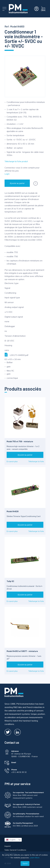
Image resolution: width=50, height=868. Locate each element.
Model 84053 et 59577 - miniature (22, 651)
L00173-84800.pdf (16, 355)
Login (7, 174)
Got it (25, 863)
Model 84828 (13, 511)
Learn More (35, 858)
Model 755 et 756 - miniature (20, 441)
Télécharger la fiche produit (16, 161)
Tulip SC (10, 581)
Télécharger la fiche (36, 461)
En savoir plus (12, 461)
